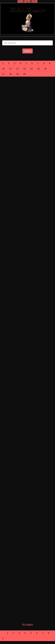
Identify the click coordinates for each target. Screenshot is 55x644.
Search (27, 51)
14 (31, 69)
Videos (34, 1)
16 (45, 69)
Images (27, 1)
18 (11, 74)
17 (4, 74)
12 (17, 69)
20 (24, 74)
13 (24, 69)
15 (38, 69)
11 (11, 69)
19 (17, 74)
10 (4, 69)
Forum (20, 1)
